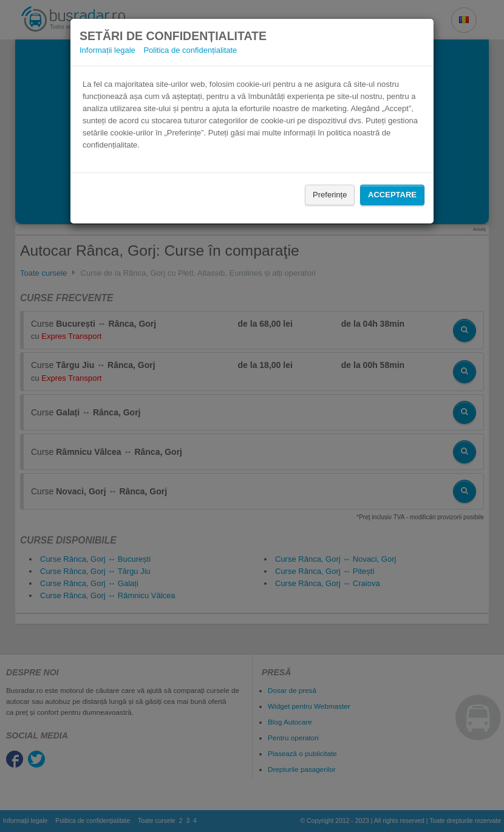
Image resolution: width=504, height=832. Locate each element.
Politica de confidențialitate (190, 50)
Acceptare (392, 195)
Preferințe (330, 195)
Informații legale (107, 50)
